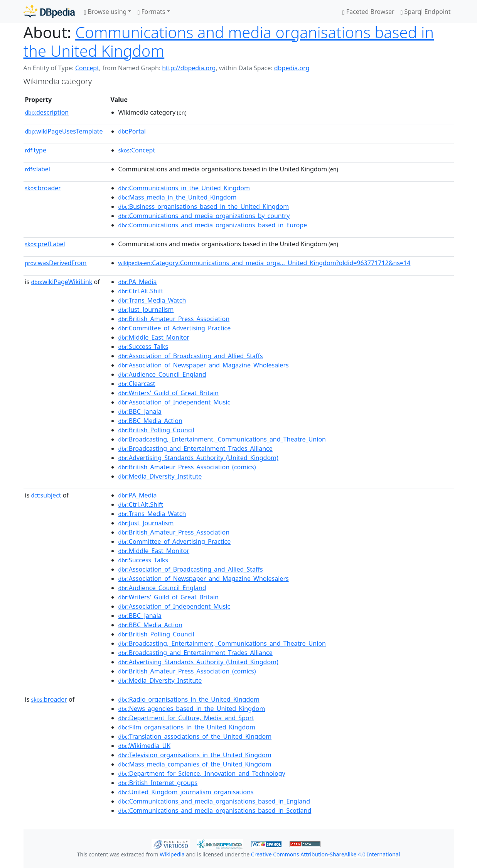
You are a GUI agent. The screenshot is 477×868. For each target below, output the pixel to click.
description (47, 112)
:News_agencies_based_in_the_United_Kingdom (192, 709)
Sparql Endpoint (426, 12)
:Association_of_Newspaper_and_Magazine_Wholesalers (204, 365)
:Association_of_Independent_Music (174, 402)
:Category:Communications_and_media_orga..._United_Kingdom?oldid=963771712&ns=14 (265, 263)
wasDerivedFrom (56, 263)
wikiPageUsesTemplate (64, 131)
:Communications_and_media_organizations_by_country (204, 216)
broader (43, 188)
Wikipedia (172, 854)
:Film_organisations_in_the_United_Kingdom (187, 727)
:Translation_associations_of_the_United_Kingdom (195, 736)
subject (46, 495)
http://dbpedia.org (189, 68)
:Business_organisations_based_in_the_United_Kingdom (204, 206)
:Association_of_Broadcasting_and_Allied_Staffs (191, 356)
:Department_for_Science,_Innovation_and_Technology (202, 773)
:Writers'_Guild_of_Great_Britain (169, 393)
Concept (87, 68)
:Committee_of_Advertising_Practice (175, 328)
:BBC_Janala (140, 411)
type (36, 150)
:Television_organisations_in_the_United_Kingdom (195, 755)
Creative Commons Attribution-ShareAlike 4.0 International (325, 854)
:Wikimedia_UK (145, 746)
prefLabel (45, 244)
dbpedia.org (292, 68)
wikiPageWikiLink (62, 282)
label (38, 169)
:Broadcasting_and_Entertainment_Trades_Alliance (196, 448)
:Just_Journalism (146, 310)
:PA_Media (138, 282)
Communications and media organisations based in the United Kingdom (229, 41)
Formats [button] (151, 12)
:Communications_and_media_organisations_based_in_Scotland (215, 810)
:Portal (132, 131)
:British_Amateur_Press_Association (174, 319)
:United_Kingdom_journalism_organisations (186, 792)
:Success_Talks (143, 347)
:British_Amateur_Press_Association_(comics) (187, 467)
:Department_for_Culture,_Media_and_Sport (186, 718)
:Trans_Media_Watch (152, 300)
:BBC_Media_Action (150, 421)
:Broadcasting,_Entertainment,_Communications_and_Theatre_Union (222, 439)
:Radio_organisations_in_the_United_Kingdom (189, 699)
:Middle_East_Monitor (154, 337)
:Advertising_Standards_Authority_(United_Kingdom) (198, 458)
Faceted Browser (368, 12)
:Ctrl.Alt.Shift (141, 291)
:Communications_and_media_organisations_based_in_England (214, 801)
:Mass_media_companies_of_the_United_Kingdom (195, 764)
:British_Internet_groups (158, 783)
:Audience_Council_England (162, 374)
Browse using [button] (105, 12)
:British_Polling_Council (156, 430)
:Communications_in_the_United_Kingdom (184, 188)
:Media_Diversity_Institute (160, 476)
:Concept (137, 150)
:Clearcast (137, 384)
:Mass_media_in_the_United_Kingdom (178, 197)
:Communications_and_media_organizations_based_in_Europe (213, 225)
